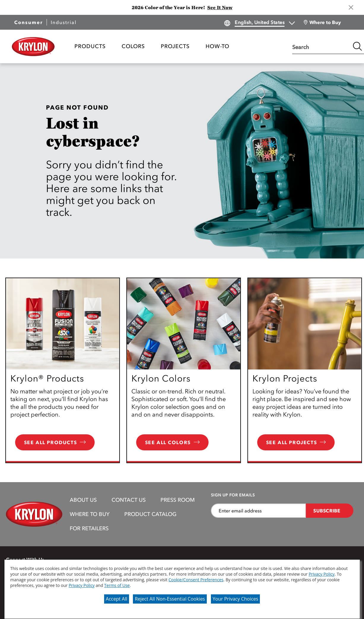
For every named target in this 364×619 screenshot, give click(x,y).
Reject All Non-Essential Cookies (170, 599)
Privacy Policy (321, 574)
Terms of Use (117, 585)
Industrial (64, 22)
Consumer (28, 22)
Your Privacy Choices (236, 599)
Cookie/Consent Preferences (196, 580)
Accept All (117, 599)
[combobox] (321, 46)
